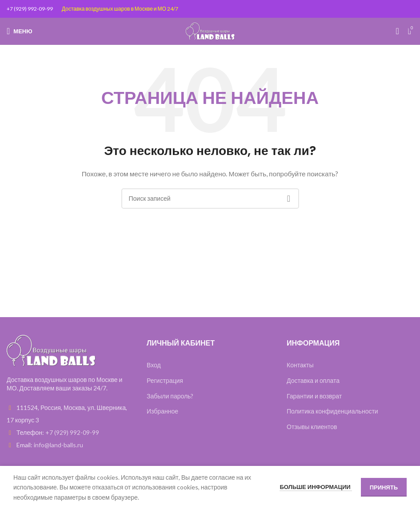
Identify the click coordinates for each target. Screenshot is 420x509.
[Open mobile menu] (20, 31)
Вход (154, 365)
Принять (384, 487)
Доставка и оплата (313, 380)
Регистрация (165, 380)
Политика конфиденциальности (332, 411)
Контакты (300, 365)
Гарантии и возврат (314, 396)
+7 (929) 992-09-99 (30, 9)
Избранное (162, 411)
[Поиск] (397, 31)
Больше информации (316, 487)
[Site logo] (210, 30)
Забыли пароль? (170, 396)
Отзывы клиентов (312, 427)
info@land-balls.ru (58, 445)
